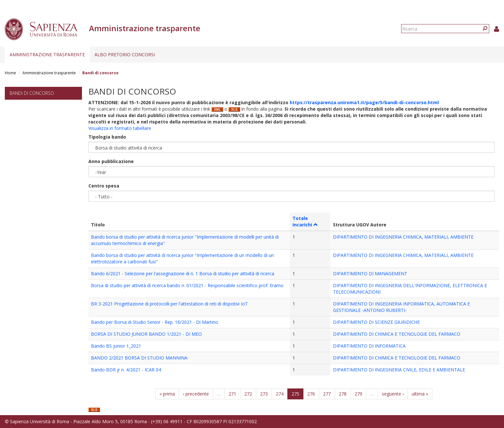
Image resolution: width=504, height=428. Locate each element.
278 (343, 394)
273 (264, 394)
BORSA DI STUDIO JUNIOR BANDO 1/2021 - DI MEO (146, 334)
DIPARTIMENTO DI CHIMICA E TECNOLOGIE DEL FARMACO (397, 334)
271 (232, 394)
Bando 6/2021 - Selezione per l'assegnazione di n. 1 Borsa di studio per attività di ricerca (183, 273)
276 (311, 394)
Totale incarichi (305, 221)
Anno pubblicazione (111, 161)
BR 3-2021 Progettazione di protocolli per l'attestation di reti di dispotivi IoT (169, 304)
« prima (167, 394)
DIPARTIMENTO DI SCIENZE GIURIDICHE (376, 322)
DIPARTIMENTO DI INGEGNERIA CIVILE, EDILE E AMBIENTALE (399, 370)
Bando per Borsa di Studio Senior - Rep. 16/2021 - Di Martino (155, 322)
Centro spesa (104, 186)
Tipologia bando (107, 137)
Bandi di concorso (32, 93)
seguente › (393, 394)
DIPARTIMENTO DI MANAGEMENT (370, 273)
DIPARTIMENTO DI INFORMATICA (369, 346)
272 (248, 394)
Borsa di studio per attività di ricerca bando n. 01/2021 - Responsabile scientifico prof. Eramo (187, 285)
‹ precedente (196, 394)
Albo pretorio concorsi (125, 55)
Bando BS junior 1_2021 (116, 346)
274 (280, 394)
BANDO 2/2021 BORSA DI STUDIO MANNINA (139, 358)
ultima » (420, 394)
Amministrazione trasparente (47, 55)
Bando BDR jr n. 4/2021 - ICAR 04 (126, 370)
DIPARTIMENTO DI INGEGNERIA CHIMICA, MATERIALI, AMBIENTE (403, 237)
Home (10, 73)
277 (327, 394)
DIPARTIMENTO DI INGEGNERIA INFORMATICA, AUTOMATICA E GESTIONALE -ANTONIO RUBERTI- (401, 307)
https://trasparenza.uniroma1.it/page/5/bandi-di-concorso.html (364, 102)
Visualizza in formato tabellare (120, 128)
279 (358, 394)
